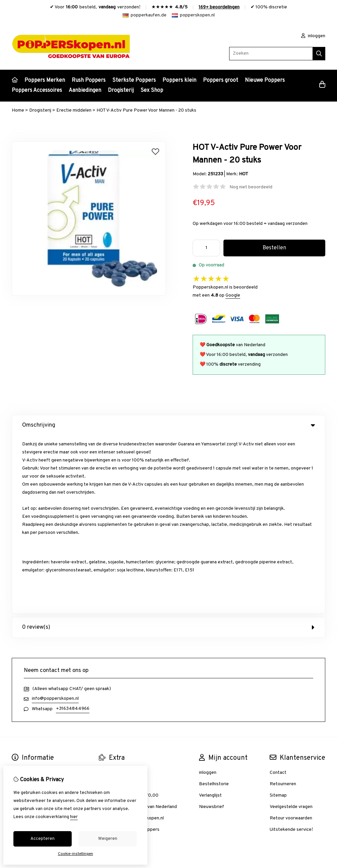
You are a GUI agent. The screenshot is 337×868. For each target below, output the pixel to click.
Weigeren (108, 839)
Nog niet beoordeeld (251, 187)
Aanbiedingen (85, 90)
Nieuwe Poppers (265, 80)
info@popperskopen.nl (55, 521)
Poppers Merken (45, 80)
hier (74, 817)
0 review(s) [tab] (168, 449)
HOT (244, 174)
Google (233, 295)
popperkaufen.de (145, 15)
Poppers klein (179, 80)
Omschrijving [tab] (168, 425)
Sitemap (278, 617)
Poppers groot (221, 80)
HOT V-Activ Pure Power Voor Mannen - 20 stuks (146, 110)
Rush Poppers (89, 80)
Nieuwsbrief (212, 629)
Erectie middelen (74, 110)
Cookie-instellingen (76, 854)
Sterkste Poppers (134, 80)
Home (18, 110)
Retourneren (283, 606)
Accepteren (43, 839)
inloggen (313, 36)
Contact (278, 595)
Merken (107, 595)
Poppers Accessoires (37, 90)
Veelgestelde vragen (291, 629)
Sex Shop (152, 90)
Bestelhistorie (214, 606)
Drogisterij (121, 90)
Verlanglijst (210, 617)
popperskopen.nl (193, 15)
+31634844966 (73, 531)
